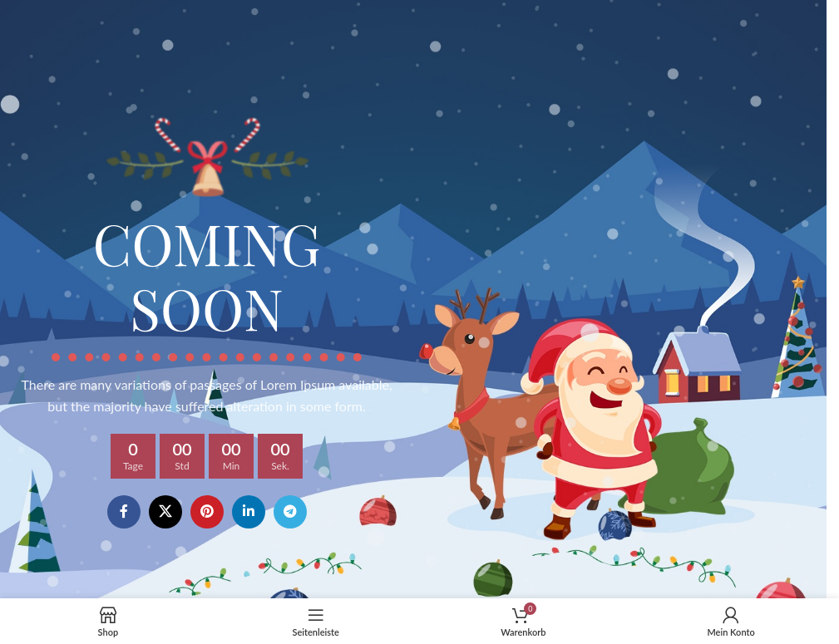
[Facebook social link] (124, 512)
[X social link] (165, 512)
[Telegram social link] (290, 512)
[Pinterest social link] (207, 512)
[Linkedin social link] (249, 512)
